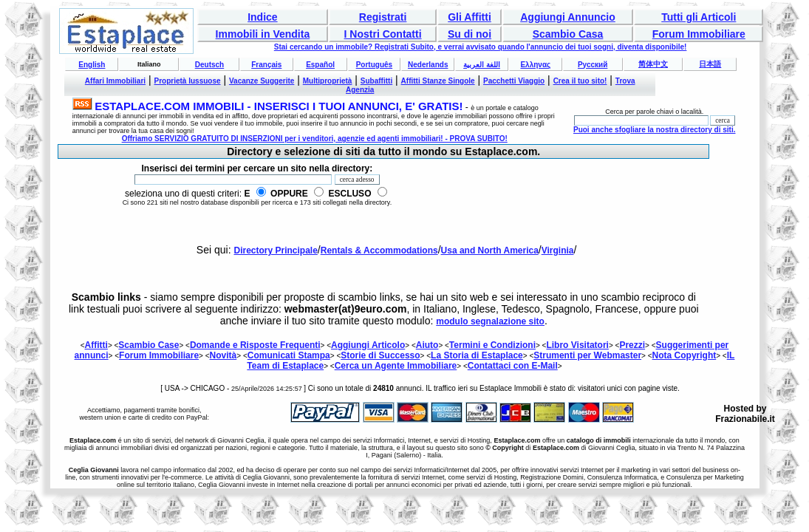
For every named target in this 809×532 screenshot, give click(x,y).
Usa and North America (490, 250)
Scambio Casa (568, 34)
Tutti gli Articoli (699, 17)
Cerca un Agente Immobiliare (396, 366)
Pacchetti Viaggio (514, 81)
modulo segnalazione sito (490, 321)
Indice (262, 17)
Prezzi (632, 345)
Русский (593, 65)
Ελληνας (535, 65)
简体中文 (653, 64)
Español (320, 65)
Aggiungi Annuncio (568, 17)
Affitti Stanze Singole (438, 81)
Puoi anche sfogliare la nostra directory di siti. (655, 130)
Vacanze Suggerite (262, 81)
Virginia (558, 250)
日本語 (710, 64)
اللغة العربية (482, 65)
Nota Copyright (685, 355)
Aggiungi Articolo (368, 345)
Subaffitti (376, 81)
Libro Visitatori (577, 345)
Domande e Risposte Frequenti (255, 345)
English (92, 65)
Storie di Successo (380, 355)
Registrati (383, 17)
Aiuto (427, 345)
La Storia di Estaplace (477, 355)
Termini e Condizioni (492, 345)
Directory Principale (275, 250)
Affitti (96, 345)
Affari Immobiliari (115, 81)
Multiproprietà (328, 81)
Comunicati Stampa (289, 355)
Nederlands (428, 65)
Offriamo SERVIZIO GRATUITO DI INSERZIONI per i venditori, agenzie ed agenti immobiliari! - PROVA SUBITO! (315, 139)
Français (266, 65)
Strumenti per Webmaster (587, 355)
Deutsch (209, 65)
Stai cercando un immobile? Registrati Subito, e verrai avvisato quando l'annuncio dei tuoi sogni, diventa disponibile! (481, 47)
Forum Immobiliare (699, 34)
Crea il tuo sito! (580, 81)
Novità (223, 355)
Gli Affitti (470, 17)
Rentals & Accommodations (379, 250)
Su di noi (470, 34)
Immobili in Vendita (263, 34)
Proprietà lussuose (188, 81)
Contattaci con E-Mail (513, 366)
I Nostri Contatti (383, 34)
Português (374, 65)
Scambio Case (149, 345)
